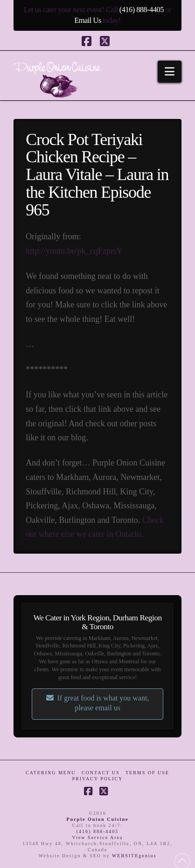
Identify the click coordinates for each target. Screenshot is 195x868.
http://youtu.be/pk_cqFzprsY (74, 251)
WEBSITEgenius (134, 856)
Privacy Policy (98, 779)
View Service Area (98, 837)
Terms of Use (147, 773)
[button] (170, 72)
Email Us (87, 20)
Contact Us (101, 773)
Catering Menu (51, 773)
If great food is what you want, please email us (98, 703)
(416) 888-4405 (142, 10)
